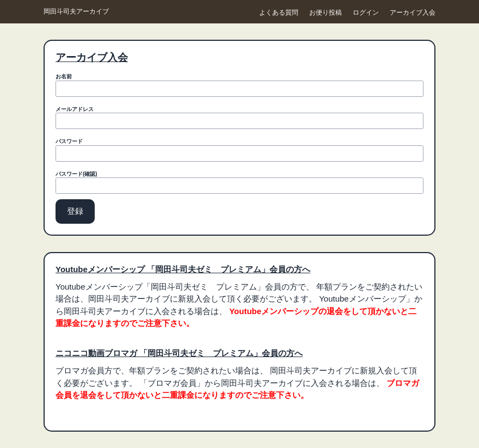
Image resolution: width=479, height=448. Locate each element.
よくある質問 (279, 13)
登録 (75, 211)
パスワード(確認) (76, 174)
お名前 (64, 76)
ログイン (366, 13)
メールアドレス (75, 109)
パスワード (69, 141)
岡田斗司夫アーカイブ (76, 11)
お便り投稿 (326, 13)
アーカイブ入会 (413, 13)
